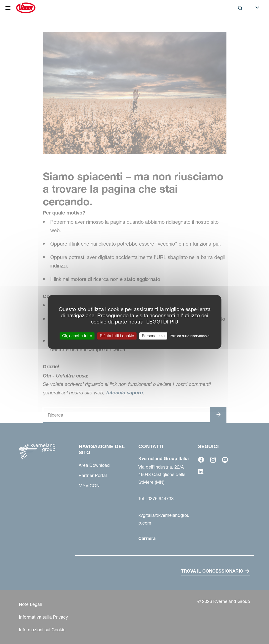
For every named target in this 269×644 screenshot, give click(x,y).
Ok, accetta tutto (77, 336)
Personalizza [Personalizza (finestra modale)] (153, 336)
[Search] (240, 8)
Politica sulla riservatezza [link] (190, 336)
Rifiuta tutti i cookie (117, 336)
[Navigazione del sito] (8, 8)
